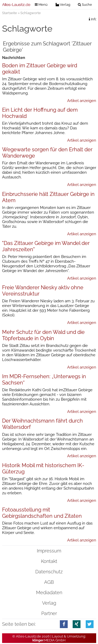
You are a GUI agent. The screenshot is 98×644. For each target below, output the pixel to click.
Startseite (10, 13)
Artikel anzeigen (82, 101)
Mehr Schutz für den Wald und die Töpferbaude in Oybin (43, 335)
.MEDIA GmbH (49, 640)
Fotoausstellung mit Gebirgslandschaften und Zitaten (42, 513)
